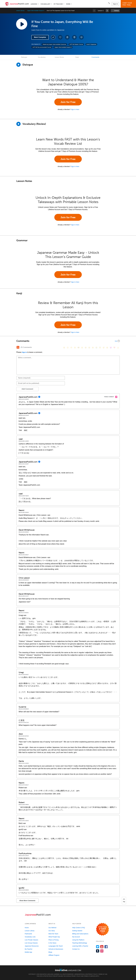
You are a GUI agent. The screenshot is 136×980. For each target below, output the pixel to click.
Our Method (52, 928)
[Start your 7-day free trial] (103, 929)
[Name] (41, 378)
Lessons (34, 4)
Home (27, 928)
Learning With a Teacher (80, 946)
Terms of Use (103, 974)
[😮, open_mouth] (107, 348)
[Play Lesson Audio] (22, 24)
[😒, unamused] (75, 348)
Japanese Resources (32, 946)
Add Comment (27, 389)
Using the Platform (78, 940)
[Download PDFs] (74, 37)
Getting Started (77, 931)
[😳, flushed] (68, 348)
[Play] (18, 124)
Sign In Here (75, 109)
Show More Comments (27, 901)
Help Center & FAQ (78, 928)
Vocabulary (45, 4)
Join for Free (68, 102)
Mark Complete (40, 37)
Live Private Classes (31, 940)
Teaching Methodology (80, 943)
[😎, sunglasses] (78, 348)
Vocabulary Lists (30, 937)
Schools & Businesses (56, 949)
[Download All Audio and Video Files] (81, 37)
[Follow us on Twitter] (98, 947)
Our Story (52, 931)
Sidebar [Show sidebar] (116, 11)
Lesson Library (20, 11)
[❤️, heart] (114, 348)
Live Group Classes (31, 943)
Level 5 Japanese (91, 44)
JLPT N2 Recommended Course (42, 47)
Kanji (77, 57)
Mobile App (28, 952)
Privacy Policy (93, 974)
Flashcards (28, 934)
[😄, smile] (64, 348)
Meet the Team (53, 934)
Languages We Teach (56, 946)
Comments (95, 57)
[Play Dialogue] (18, 65)
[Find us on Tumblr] (98, 951)
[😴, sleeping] (104, 348)
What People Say (54, 937)
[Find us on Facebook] (106, 947)
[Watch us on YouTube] (102, 947)
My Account (76, 937)
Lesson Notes (59, 57)
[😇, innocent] (100, 348)
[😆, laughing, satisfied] (86, 348)
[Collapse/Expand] (68, 341)
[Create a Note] (67, 37)
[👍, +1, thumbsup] (118, 348)
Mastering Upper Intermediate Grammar (54, 44)
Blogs (50, 952)
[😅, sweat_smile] (89, 348)
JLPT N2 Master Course (76, 44)
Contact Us (76, 949)
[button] (108, 4)
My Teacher (58, 4)
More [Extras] (68, 4)
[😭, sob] (96, 348)
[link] (107, 11)
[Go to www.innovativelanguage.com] (68, 970)
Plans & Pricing (53, 940)
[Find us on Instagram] (102, 951)
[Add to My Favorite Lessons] (60, 37)
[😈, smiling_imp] (111, 348)
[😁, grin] (71, 348)
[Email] (41, 383)
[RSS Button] (18, 347)
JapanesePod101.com (81, 974)
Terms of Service (90, 976)
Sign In (115, 4)
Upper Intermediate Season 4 (36, 11)
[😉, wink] (93, 348)
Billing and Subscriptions (80, 934)
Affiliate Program (54, 955)
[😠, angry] (82, 348)
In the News (52, 943)
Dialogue (24, 57)
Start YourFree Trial (129, 4)
